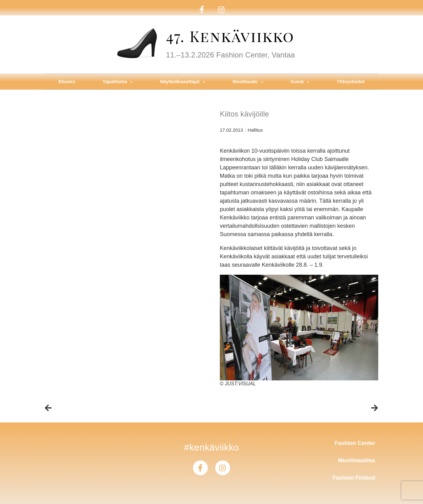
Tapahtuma (117, 82)
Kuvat (300, 82)
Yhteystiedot (351, 81)
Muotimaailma (357, 460)
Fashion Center (355, 443)
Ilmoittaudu (248, 82)
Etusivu (67, 81)
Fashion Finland (354, 478)
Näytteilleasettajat (183, 82)
